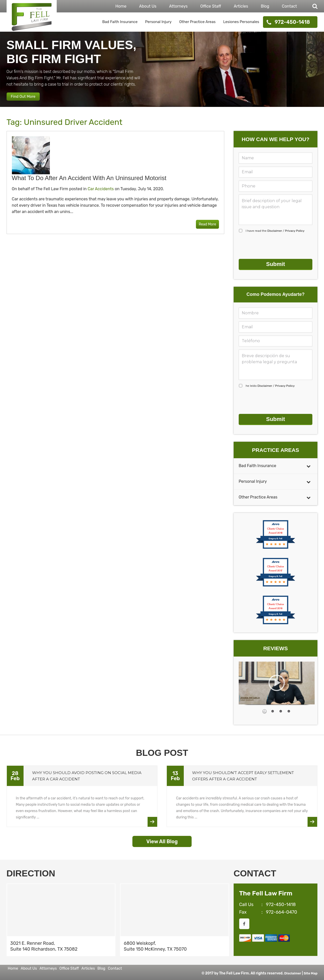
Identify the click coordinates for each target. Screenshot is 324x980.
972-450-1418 (292, 22)
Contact (290, 6)
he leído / (270, 388)
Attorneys (178, 6)
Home (121, 6)
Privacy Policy (295, 237)
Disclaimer (275, 237)
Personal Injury (158, 22)
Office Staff (211, 6)
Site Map (310, 971)
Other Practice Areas (197, 22)
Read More (204, 230)
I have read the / (275, 237)
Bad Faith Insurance (120, 22)
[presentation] (277, 252)
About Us (148, 6)
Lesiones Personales (241, 22)
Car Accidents (101, 195)
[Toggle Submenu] (309, 464)
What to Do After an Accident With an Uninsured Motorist (89, 184)
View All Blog (162, 839)
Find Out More (28, 100)
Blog (265, 6)
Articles (241, 6)
